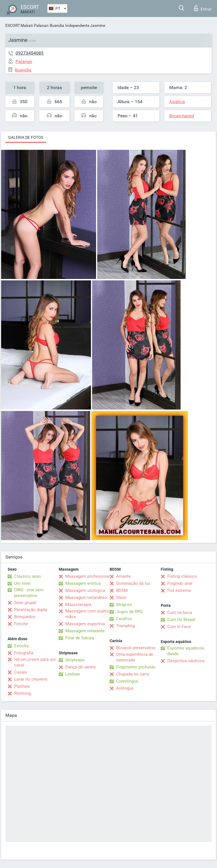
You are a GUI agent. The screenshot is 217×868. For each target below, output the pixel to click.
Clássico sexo (28, 576)
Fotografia (24, 653)
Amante (123, 576)
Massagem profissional (87, 576)
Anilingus (125, 688)
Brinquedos (25, 617)
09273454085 (30, 53)
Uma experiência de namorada (135, 657)
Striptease (75, 660)
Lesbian (73, 674)
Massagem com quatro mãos (87, 614)
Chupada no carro (133, 674)
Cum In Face (179, 627)
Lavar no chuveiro (31, 679)
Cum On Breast (181, 620)
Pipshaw (22, 686)
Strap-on (124, 605)
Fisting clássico (182, 576)
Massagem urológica (85, 590)
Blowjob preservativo (136, 648)
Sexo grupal (25, 603)
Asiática (177, 102)
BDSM (122, 590)
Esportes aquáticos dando (186, 651)
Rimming (22, 693)
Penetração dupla (31, 610)
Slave (121, 598)
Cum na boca (180, 612)
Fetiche (21, 624)
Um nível (22, 583)
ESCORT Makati (19, 25)
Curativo (124, 619)
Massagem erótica (83, 583)
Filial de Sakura (80, 638)
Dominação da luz (133, 583)
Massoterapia (78, 605)
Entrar (203, 8)
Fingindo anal (180, 583)
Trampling (125, 626)
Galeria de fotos (26, 137)
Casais (21, 672)
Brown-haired (182, 116)
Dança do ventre (81, 667)
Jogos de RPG (129, 612)
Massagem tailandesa (86, 598)
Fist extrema (179, 590)
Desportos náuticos (186, 661)
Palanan (41, 25)
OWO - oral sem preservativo (29, 593)
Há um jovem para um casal (35, 662)
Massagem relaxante (85, 631)
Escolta (21, 646)
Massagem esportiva (85, 624)
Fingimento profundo (136, 667)
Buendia (57, 25)
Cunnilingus (127, 681)
